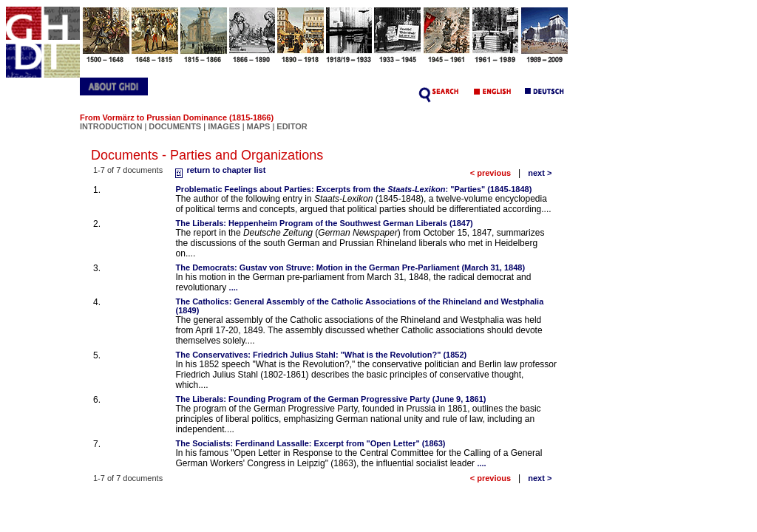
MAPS (259, 126)
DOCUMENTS (175, 126)
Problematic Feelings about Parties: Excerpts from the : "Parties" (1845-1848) (354, 189)
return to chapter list (218, 170)
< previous (490, 173)
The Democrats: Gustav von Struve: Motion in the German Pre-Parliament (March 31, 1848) (351, 267)
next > (540, 173)
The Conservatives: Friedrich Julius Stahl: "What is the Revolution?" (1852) (322, 355)
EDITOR (292, 126)
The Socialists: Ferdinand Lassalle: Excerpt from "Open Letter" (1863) (311, 443)
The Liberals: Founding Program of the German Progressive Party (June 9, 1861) (331, 399)
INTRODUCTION (111, 126)
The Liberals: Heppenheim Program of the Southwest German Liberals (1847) (325, 223)
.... (234, 287)
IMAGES (224, 126)
